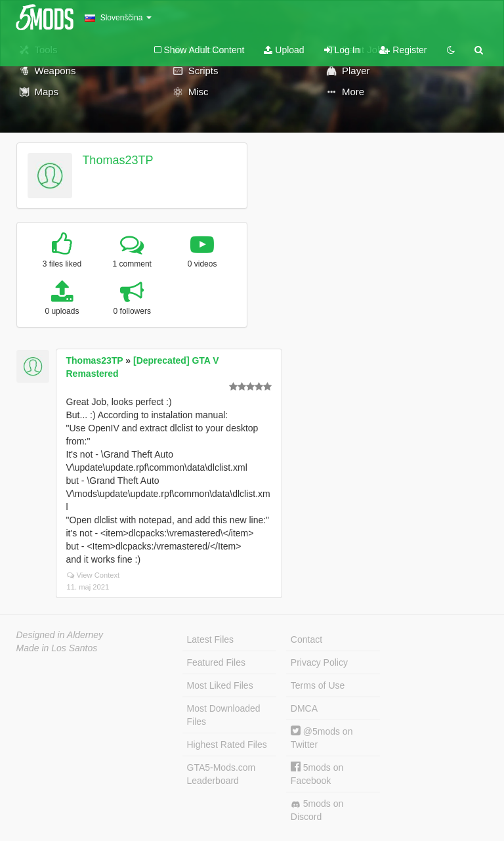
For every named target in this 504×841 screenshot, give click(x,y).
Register (403, 50)
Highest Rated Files (227, 744)
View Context (94, 575)
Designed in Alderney (60, 635)
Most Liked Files (220, 685)
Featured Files (216, 662)
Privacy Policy (319, 662)
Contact (306, 639)
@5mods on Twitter (322, 738)
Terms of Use (318, 685)
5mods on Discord (317, 810)
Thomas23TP (117, 160)
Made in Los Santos (57, 648)
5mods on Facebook (317, 774)
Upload (284, 50)
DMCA (304, 708)
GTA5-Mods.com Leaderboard (221, 774)
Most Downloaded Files (224, 715)
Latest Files (211, 639)
